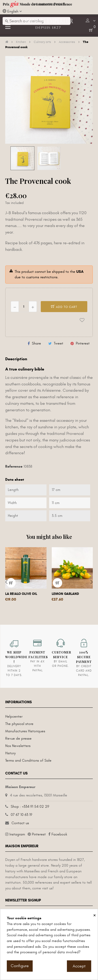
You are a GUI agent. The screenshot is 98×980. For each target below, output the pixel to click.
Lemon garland (65, 594)
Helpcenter (14, 716)
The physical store (19, 724)
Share (36, 343)
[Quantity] (24, 307)
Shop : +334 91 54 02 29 (30, 807)
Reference (14, 466)
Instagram (17, 834)
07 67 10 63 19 (21, 815)
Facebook (59, 834)
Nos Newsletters (18, 746)
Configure (20, 966)
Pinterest (83, 343)
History (10, 753)
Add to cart (64, 307)
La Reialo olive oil (21, 594)
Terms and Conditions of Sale (28, 760)
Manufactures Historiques (25, 731)
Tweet (59, 343)
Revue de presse (18, 738)
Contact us (20, 823)
